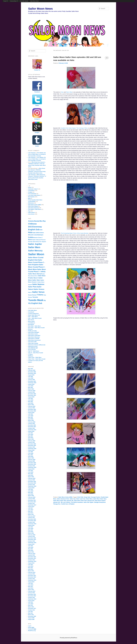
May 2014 (30, 568)
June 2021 (31, 434)
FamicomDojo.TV (14, 1)
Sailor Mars (34, 247)
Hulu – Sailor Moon (33, 317)
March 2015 (31, 552)
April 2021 (31, 438)
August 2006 (31, 619)
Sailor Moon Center (33, 334)
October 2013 (31, 579)
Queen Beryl (36, 242)
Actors (30, 187)
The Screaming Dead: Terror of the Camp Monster (74, 233)
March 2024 (31, 389)
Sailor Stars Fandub (33, 343)
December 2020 (32, 444)
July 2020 (31, 452)
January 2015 (31, 555)
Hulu (62, 92)
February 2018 (32, 497)
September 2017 (32, 505)
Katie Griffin (36, 233)
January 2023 (31, 408)
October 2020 (31, 447)
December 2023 (32, 394)
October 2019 (31, 466)
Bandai (37, 221)
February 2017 (32, 516)
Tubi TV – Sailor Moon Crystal (36, 353)
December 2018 (32, 482)
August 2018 (31, 488)
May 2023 (30, 402)
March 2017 (31, 514)
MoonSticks (31, 325)
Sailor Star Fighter (89, 502)
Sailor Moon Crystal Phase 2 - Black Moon (37, 267)
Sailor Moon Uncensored (34, 340)
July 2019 (31, 470)
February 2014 (32, 572)
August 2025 (31, 375)
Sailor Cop (73, 499)
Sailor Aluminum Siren (63, 499)
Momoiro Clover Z (38, 238)
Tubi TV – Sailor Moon (34, 351)
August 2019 (31, 469)
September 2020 (32, 449)
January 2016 (31, 536)
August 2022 (31, 413)
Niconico (30, 329)
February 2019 (32, 478)
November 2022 (32, 411)
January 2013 (31, 593)
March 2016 (31, 533)
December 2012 (32, 594)
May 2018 (30, 492)
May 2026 (30, 369)
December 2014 (32, 557)
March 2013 (31, 590)
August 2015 (31, 544)
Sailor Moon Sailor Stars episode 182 (63, 501)
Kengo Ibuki (87, 497)
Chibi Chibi (80, 497)
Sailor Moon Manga (33, 206)
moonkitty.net (32, 323)
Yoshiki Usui (64, 504)
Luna (30, 237)
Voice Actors (31, 214)
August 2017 (31, 507)
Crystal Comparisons (33, 314)
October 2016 (31, 522)
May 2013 (30, 586)
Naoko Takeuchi (37, 240)
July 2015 (31, 546)
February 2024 (32, 391)
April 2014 (31, 569)
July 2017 (31, 508)
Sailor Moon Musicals (33, 208)
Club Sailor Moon (32, 310)
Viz (45, 300)
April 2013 (31, 588)
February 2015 (32, 554)
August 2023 (31, 397)
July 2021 (31, 433)
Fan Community (32, 194)
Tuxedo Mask (36, 300)
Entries (31, 628)
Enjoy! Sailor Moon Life (34, 315)
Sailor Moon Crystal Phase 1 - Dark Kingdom (37, 262)
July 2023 (31, 398)
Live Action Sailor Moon (34, 195)
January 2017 (31, 517)
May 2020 (30, 455)
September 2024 (32, 383)
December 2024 (32, 381)
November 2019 (32, 464)
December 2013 (32, 576)
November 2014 (32, 558)
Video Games (31, 212)
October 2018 (31, 485)
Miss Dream (31, 320)
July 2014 (31, 565)
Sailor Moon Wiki (32, 342)
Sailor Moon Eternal (35, 274)
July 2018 (31, 489)
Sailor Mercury (35, 251)
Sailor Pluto (32, 287)
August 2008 (31, 618)
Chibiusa (32, 224)
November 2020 (32, 445)
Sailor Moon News (34, 1)
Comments (32, 629)
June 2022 (31, 416)
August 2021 (31, 431)
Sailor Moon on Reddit (34, 339)
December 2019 (32, 463)
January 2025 (31, 380)
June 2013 (31, 585)
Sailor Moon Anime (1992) (65, 497)
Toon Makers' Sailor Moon (35, 209)
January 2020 (31, 461)
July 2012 (31, 602)
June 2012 (31, 604)
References (31, 203)
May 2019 (30, 474)
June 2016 (31, 529)
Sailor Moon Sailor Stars (100, 499)
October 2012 (31, 597)
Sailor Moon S (34, 278)
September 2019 (32, 467)
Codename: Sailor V (33, 189)
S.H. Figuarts (43, 242)
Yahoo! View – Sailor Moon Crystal (37, 359)
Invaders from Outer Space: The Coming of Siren (74, 128)
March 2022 (31, 420)
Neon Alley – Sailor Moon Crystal (36, 328)
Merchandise (31, 197)
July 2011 (31, 612)
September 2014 (32, 561)
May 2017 (30, 511)
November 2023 (32, 395)
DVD (41, 230)
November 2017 (32, 502)
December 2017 (32, 500)
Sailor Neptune (38, 284)
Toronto (35, 297)
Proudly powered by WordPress (68, 638)
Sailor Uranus (39, 289)
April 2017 (31, 513)
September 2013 (32, 580)
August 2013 (31, 582)
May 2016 (30, 530)
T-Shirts (40, 295)
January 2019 (31, 480)
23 (107, 58)
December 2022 (32, 409)
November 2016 (32, 521)
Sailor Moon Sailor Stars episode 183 (84, 501)
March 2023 (31, 405)
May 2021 (30, 436)
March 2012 (31, 607)
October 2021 (31, 428)
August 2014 (31, 563)
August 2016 (31, 525)
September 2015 (32, 543)
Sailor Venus (38, 292)
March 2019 (31, 477)
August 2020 (31, 450)
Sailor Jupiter (35, 244)
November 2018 (32, 483)
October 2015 (31, 541)
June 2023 (31, 400)
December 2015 (32, 538)
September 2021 (32, 430)
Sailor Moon (89, 499)
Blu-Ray (43, 221)
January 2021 (31, 442)
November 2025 (32, 373)
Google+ (37, 133)
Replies (72, 504)
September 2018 (32, 486)
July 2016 (31, 527)
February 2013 (32, 591)
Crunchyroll (31, 312)
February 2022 (32, 422)
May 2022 (30, 417)
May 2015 (30, 549)
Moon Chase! (31, 321)
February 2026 (32, 370)
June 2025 (31, 378)
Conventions (31, 191)
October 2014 (31, 560)
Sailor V (30, 292)
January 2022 (31, 423)
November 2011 (32, 608)
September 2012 (32, 599)
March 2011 (31, 615)
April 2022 (31, 419)
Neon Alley (69, 92)
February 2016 (32, 535)
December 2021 (32, 425)
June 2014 (31, 566)
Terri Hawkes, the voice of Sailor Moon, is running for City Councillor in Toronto (37, 154)
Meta (29, 198)
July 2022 (31, 414)
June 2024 (31, 386)
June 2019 (31, 472)
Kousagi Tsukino (96, 497)
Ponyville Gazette (24, 1)
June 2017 (31, 510)
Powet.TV (6, 1)
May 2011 (30, 613)
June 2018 (31, 491)
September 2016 (32, 524)
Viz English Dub (35, 303)
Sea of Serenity (32, 350)
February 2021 (32, 441)
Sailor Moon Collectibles (34, 335)
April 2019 (31, 475)
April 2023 (31, 403)
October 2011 (31, 610)
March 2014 (31, 571)
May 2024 (30, 387)
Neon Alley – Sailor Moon (34, 326)
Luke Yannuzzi (32, 153)
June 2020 (31, 453)
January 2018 (31, 499)
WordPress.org (32, 631)
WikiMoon (31, 356)
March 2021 (31, 439)
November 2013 (32, 577)
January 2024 (31, 392)
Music (30, 240)
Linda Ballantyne (39, 235)
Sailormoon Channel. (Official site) (37, 345)
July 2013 (31, 583)
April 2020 (31, 456)
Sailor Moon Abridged (34, 332)
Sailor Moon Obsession (34, 337)
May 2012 (30, 605)
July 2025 (31, 376)
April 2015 (31, 550)
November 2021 (32, 427)
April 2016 (31, 532)
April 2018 (31, 494)
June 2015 (31, 547)
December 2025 (32, 372)
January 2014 (31, 574)
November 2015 (32, 539)
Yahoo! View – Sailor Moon (35, 357)
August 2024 (31, 384)
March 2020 (31, 458)
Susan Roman (32, 295)
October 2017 (31, 503)
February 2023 (32, 406)
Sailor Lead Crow (81, 499)
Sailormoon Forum (33, 346)
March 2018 (31, 496)
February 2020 (32, 460)
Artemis (31, 221)
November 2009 (32, 616)
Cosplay (30, 192)
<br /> (64, 334)
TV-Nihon (30, 354)
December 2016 (32, 519)
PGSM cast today (32, 331)
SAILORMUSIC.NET (33, 348)
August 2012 (31, 601)
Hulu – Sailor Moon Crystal (35, 318)
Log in (30, 626)
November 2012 (32, 596)
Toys (29, 211)
